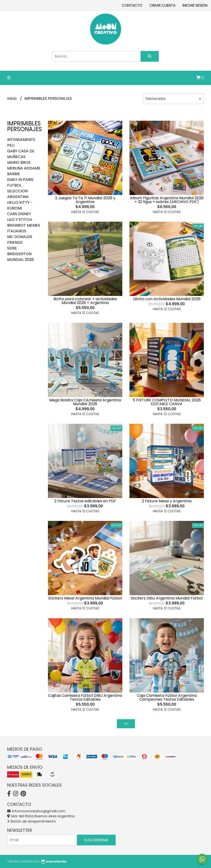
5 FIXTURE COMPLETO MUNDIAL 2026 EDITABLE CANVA (167, 402)
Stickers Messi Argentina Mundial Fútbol (85, 598)
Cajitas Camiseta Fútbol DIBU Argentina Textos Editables (85, 697)
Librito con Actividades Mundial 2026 (167, 299)
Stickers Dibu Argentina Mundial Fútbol (167, 598)
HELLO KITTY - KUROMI (20, 205)
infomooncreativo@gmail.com (36, 811)
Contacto (132, 5)
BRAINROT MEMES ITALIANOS (24, 228)
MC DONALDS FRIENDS (20, 240)
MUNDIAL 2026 (21, 260)
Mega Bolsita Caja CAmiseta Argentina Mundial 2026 (85, 402)
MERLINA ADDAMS (24, 168)
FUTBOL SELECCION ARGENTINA (18, 191)
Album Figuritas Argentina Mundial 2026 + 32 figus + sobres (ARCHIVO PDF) (167, 200)
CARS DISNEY (19, 214)
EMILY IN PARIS (20, 180)
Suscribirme (96, 840)
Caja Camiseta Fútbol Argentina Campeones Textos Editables (167, 697)
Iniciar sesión (195, 5)
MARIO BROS (19, 162)
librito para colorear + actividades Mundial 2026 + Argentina (85, 301)
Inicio (12, 98)
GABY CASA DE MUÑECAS (21, 154)
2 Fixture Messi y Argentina (167, 501)
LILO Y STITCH (20, 220)
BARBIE (14, 174)
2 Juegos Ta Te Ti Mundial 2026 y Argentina (85, 200)
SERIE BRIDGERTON (19, 251)
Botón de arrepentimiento (31, 821)
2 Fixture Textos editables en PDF (85, 501)
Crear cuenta (162, 5)
